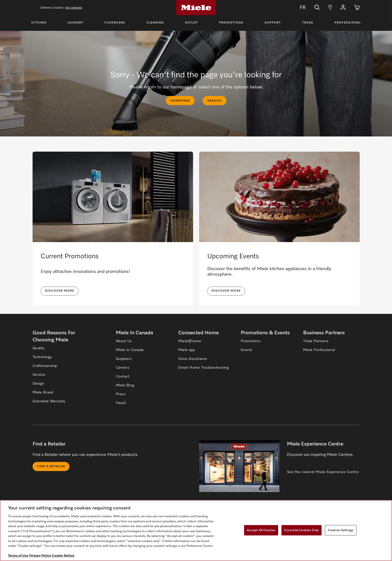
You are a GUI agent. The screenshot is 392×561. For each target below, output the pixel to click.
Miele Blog (125, 385)
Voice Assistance (193, 359)
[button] (343, 8)
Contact (123, 377)
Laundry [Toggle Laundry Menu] (75, 23)
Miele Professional (319, 350)
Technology (42, 357)
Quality (39, 348)
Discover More (226, 291)
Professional (348, 23)
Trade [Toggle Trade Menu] (308, 23)
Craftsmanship (45, 366)
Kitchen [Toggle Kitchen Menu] (39, 23)
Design (38, 384)
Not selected (74, 8)
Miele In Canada (130, 350)
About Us (124, 341)
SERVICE (215, 101)
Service (39, 375)
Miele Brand (43, 392)
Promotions (231, 23)
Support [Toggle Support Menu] (273, 23)
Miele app (187, 350)
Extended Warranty (49, 401)
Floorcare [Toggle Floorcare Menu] (115, 23)
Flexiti (121, 403)
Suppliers (124, 359)
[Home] (196, 8)
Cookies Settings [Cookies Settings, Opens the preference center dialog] (341, 530)
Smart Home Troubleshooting (204, 368)
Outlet (192, 23)
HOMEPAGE (180, 101)
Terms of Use (18, 556)
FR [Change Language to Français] (299, 8)
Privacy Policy (40, 556)
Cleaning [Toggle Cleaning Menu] (155, 23)
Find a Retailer (51, 466)
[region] (196, 531)
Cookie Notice (63, 556)
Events (247, 350)
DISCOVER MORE (60, 291)
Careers (123, 368)
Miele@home (190, 341)
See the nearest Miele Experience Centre (323, 472)
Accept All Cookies (261, 530)
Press (121, 394)
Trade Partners (316, 341)
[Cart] (357, 8)
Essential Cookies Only (302, 530)
